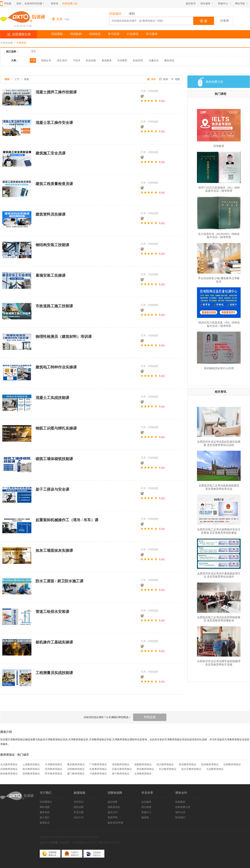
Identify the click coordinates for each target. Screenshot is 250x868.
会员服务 (146, 802)
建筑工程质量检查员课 (54, 184)
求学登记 (79, 802)
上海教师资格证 (31, 764)
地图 (175, 79)
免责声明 (113, 817)
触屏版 (145, 817)
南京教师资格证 (31, 769)
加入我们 (45, 817)
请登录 (54, 4)
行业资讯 (133, 34)
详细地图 (153, 91)
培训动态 (95, 34)
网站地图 (45, 807)
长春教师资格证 (98, 769)
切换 (67, 19)
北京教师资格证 (9, 764)
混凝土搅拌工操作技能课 (56, 92)
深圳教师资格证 (121, 764)
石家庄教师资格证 (122, 769)
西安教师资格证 (145, 769)
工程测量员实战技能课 (54, 673)
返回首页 (191, 4)
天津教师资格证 (54, 764)
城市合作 (180, 812)
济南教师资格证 (9, 769)
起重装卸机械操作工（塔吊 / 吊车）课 (67, 520)
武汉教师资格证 (165, 764)
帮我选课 (150, 717)
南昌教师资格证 (9, 774)
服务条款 (45, 812)
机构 (163, 79)
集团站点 (45, 823)
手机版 (8, 4)
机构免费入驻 (70, 4)
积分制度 (146, 807)
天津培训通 (6, 43)
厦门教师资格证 (76, 774)
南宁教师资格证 (121, 774)
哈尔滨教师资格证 (191, 769)
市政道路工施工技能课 (54, 306)
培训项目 (115, 14)
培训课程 (57, 34)
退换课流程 (114, 807)
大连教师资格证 (215, 769)
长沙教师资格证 (168, 769)
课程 (132, 14)
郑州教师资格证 (188, 764)
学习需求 (152, 34)
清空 (33, 51)
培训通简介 (46, 802)
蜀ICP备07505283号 (110, 843)
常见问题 (79, 812)
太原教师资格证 (143, 774)
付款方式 (79, 817)
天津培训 (21, 43)
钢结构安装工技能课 (52, 245)
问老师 (225, 21)
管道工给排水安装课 (52, 612)
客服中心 (224, 4)
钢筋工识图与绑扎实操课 (56, 428)
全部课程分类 (21, 34)
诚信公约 (113, 812)
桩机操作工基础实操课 (54, 642)
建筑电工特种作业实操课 (56, 367)
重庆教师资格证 (76, 764)
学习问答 (114, 34)
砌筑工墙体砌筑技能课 (54, 459)
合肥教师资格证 (232, 764)
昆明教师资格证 (31, 774)
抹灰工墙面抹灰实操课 (54, 551)
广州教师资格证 (98, 764)
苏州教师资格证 (54, 769)
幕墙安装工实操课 (51, 275)
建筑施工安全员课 (51, 153)
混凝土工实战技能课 (52, 398)
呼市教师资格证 (54, 774)
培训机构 (76, 34)
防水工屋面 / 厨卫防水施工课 (59, 581)
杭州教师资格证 (210, 764)
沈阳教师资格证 (76, 769)
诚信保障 (113, 802)
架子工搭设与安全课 (52, 489)
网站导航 (242, 4)
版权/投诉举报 (115, 823)
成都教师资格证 (143, 764)
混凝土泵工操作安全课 (54, 123)
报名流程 (79, 807)
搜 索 (204, 21)
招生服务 (207, 4)
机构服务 (180, 802)
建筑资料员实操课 (51, 214)
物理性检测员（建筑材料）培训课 (64, 337)
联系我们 (180, 817)
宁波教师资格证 (98, 774)
